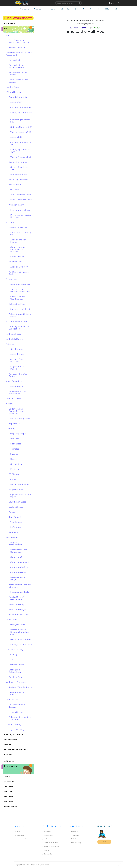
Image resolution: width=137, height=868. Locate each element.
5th (91, 9)
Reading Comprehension (51, 847)
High (116, 9)
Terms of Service (21, 839)
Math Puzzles (75, 839)
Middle (107, 9)
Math (45, 839)
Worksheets (24, 9)
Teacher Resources (52, 826)
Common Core (48, 854)
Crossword (74, 832)
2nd (69, 9)
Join (104, 842)
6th (98, 9)
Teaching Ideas (48, 835)
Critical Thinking (75, 843)
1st (62, 9)
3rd (76, 9)
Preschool (37, 9)
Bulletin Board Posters (50, 843)
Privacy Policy (20, 835)
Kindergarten (51, 9)
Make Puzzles (77, 826)
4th (84, 9)
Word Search (75, 835)
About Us (20, 826)
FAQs (17, 832)
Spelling (46, 850)
